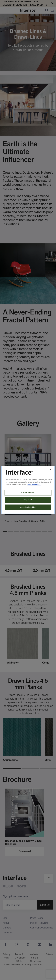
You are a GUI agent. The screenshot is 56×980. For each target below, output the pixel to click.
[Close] (51, 470)
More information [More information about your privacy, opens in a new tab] (34, 485)
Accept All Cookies (28, 507)
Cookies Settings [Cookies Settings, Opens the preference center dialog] (28, 492)
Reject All (28, 500)
